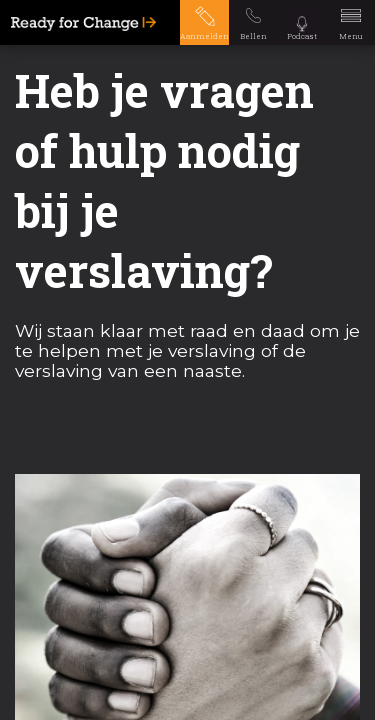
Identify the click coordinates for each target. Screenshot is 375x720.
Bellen (253, 36)
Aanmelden (204, 36)
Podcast (302, 36)
